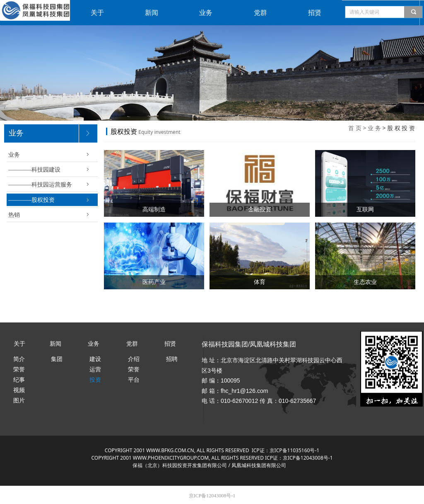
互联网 (365, 210)
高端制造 (154, 210)
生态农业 (365, 282)
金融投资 (260, 210)
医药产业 (154, 282)
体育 (260, 282)
